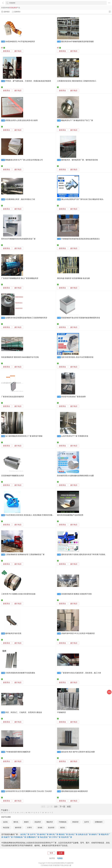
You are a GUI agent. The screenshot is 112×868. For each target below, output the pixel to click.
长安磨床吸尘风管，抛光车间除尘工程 (20, 199)
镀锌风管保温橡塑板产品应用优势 (70, 515)
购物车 (26, 822)
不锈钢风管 (61, 712)
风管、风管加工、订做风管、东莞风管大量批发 (24, 712)
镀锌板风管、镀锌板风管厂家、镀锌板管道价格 (80, 160)
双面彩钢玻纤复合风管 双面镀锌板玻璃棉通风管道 (81, 318)
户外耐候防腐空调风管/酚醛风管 (18, 752)
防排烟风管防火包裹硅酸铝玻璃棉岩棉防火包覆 (75, 476)
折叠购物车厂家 (33, 837)
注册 (61, 853)
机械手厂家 (8, 837)
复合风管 (51, 828)
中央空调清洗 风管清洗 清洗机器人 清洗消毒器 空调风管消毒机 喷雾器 (33, 515)
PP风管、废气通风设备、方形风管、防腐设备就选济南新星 (28, 81)
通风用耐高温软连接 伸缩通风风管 (75, 791)
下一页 (62, 807)
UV (43, 813)
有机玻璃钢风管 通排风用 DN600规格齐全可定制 (20, 357)
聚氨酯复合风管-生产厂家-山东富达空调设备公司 (24, 160)
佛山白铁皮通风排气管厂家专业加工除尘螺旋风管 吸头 (82, 199)
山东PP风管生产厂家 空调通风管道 (75, 436)
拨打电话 (18, 51)
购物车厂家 (96, 834)
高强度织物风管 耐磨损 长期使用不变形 (76, 594)
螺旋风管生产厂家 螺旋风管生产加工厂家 (77, 120)
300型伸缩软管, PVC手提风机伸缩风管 (20, 42)
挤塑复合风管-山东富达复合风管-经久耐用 (21, 120)
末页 (69, 807)
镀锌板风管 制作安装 (13, 633)
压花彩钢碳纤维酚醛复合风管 (13, 476)
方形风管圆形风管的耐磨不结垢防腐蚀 (20, 673)
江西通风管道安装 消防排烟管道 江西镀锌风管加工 (77, 81)
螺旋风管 (50, 822)
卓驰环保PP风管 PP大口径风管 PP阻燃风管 (78, 633)
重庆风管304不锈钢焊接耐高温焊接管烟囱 (78, 42)
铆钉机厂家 (54, 834)
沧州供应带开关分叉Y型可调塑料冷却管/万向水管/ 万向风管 (29, 791)
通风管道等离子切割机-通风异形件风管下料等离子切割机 (83, 555)
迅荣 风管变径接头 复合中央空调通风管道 (77, 357)
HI (18, 813)
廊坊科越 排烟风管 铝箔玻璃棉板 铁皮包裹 (73, 278)
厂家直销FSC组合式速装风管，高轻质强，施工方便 (81, 673)
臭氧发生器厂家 (84, 834)
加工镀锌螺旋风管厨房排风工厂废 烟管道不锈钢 (24, 436)
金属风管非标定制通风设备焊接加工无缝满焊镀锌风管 (26, 318)
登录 (51, 853)
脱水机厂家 (73, 834)
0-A (2, 813)
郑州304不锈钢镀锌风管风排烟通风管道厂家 (18, 239)
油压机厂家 (25, 834)
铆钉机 (16, 822)
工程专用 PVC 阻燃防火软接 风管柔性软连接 (18, 594)
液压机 (63, 828)
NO (29, 813)
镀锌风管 (18, 828)
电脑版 (60, 858)
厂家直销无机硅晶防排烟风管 (13, 397)
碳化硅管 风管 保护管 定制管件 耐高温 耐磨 (78, 752)
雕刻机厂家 (63, 834)
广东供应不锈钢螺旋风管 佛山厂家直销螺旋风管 (20, 278)
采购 (109, 692)
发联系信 (6, 51)
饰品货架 (6, 828)
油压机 (5, 822)
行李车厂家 (56, 837)
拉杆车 (87, 822)
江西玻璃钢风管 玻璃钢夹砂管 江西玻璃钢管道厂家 (25, 555)
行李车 (30, 828)
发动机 (40, 828)
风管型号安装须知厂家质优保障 (73, 397)
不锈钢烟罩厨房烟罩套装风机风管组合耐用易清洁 (80, 239)
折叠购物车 (99, 822)
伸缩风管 (75, 822)
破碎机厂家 (44, 834)
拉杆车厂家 (34, 834)
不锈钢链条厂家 (20, 837)
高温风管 (38, 822)
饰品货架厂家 (45, 837)
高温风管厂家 (67, 837)
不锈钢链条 (63, 822)
